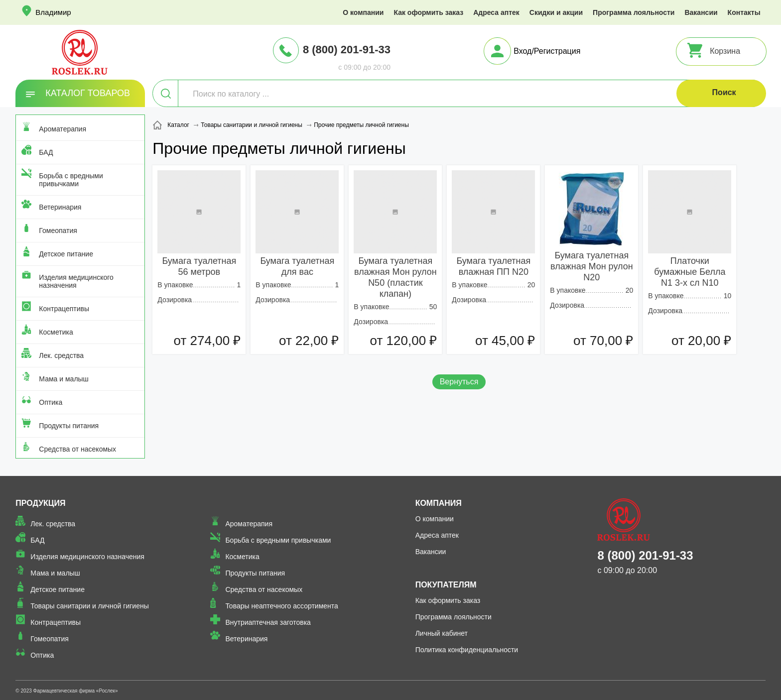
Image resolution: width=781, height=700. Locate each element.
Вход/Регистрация (547, 51)
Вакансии (701, 12)
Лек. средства (61, 355)
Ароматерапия (63, 129)
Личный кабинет (442, 633)
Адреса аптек (496, 12)
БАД (46, 152)
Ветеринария (60, 207)
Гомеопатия (58, 231)
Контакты (744, 12)
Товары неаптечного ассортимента (281, 606)
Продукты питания (69, 426)
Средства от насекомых (77, 449)
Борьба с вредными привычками (71, 180)
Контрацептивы (64, 309)
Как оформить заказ (428, 12)
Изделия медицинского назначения (76, 281)
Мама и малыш (64, 379)
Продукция (40, 503)
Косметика (56, 332)
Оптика (51, 402)
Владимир (53, 12)
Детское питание (66, 254)
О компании (363, 12)
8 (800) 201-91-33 (347, 50)
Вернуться (459, 382)
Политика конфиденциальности (467, 650)
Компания (439, 503)
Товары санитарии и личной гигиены (89, 606)
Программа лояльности (634, 12)
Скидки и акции (556, 12)
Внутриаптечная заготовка (268, 622)
